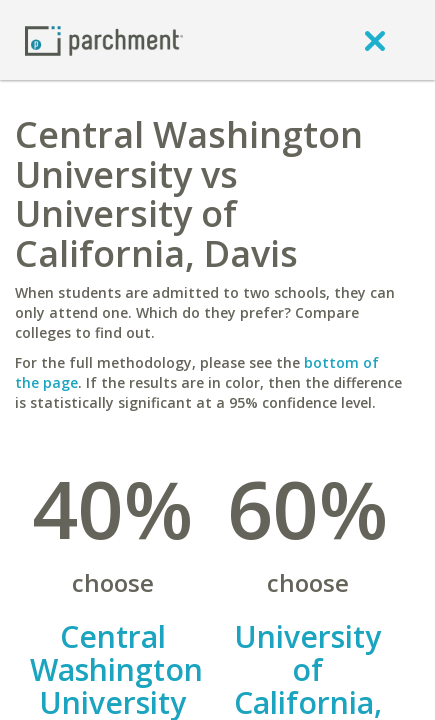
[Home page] (104, 39)
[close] (375, 40)
